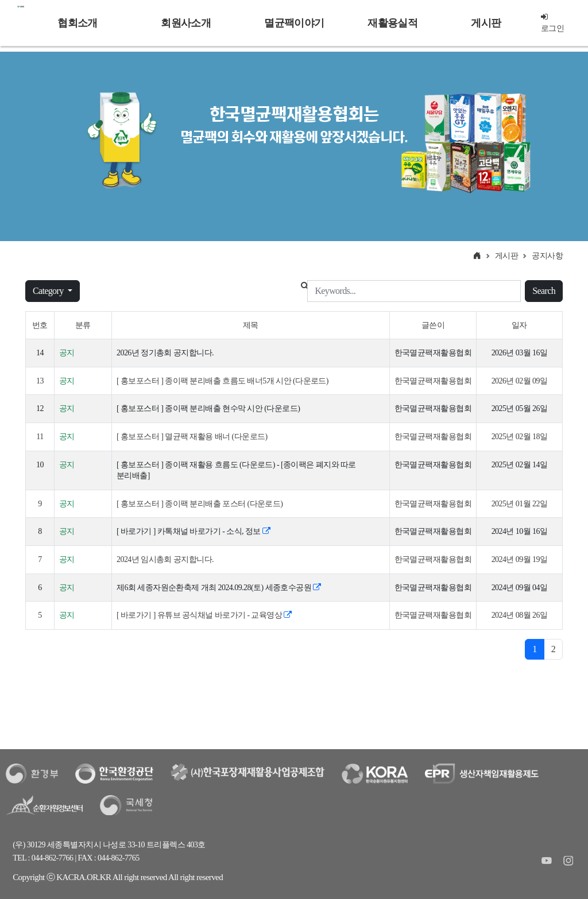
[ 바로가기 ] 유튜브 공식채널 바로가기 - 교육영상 (204, 615)
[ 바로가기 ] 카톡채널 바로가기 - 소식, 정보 (193, 531)
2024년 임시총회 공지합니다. (165, 559)
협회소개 (77, 23)
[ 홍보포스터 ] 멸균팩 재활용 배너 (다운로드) (192, 437)
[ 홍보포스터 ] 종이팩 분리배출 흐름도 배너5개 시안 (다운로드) (223, 381)
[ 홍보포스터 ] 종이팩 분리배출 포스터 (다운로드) (200, 504)
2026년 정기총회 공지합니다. (165, 353)
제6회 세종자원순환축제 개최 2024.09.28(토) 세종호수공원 (219, 588)
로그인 (552, 23)
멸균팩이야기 (294, 23)
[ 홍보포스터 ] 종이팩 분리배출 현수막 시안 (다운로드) (208, 408)
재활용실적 (392, 23)
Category (49, 291)
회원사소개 (185, 23)
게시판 (486, 23)
